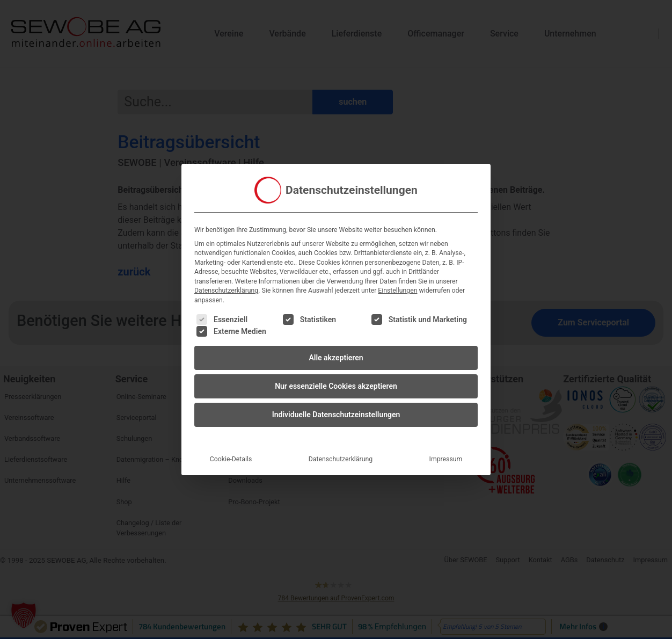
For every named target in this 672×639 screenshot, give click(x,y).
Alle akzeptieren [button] (336, 350)
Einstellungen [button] (397, 283)
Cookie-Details (231, 452)
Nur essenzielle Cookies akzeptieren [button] (336, 379)
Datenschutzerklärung (226, 283)
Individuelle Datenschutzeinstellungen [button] (336, 407)
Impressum (446, 452)
